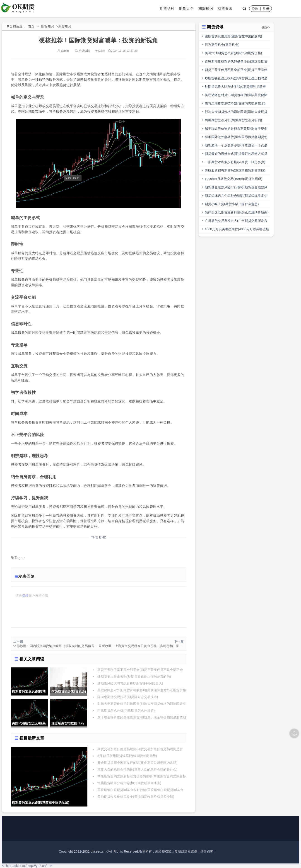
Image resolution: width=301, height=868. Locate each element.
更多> (266, 27)
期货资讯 (225, 8)
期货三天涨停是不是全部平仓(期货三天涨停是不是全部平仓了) (236, 71)
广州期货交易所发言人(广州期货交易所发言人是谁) (236, 222)
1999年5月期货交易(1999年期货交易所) (234, 179)
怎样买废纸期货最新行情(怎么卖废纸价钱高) (237, 212)
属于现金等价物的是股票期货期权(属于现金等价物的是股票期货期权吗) (236, 130)
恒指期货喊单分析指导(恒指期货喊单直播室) (129, 783)
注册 (266, 9)
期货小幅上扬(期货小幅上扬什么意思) (232, 204)
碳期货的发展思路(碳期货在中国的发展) (233, 36)
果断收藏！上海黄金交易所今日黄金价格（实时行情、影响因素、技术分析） (141, 646)
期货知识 (206, 8)
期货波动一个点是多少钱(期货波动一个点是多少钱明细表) (236, 147)
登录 (255, 9)
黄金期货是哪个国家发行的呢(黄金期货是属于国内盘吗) (137, 763)
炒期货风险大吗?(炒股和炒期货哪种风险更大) (130, 683)
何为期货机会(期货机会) (222, 45)
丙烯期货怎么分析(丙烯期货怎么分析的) (126, 710)
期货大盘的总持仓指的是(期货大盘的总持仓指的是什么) (137, 769)
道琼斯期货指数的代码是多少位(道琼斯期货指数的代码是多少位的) (236, 63)
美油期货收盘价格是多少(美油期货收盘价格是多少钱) (136, 797)
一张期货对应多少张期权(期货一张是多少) (235, 162)
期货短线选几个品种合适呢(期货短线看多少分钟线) (236, 197)
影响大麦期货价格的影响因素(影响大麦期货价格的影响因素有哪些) (236, 113)
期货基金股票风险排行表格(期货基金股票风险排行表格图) (236, 188)
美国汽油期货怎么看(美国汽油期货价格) (233, 53)
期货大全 (186, 8)
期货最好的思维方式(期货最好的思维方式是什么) (236, 155)
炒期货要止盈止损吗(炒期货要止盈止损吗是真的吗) (134, 676)
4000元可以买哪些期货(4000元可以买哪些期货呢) (237, 230)
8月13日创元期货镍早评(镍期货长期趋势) (127, 756)
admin (63, 51)
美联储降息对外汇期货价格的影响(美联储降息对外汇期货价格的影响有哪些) (236, 96)
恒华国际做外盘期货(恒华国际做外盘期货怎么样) (236, 138)
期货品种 (167, 8)
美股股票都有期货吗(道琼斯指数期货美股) (235, 170)
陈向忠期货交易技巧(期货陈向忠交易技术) (128, 697)
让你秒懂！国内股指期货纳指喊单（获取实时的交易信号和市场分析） (56, 646)
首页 (31, 26)
